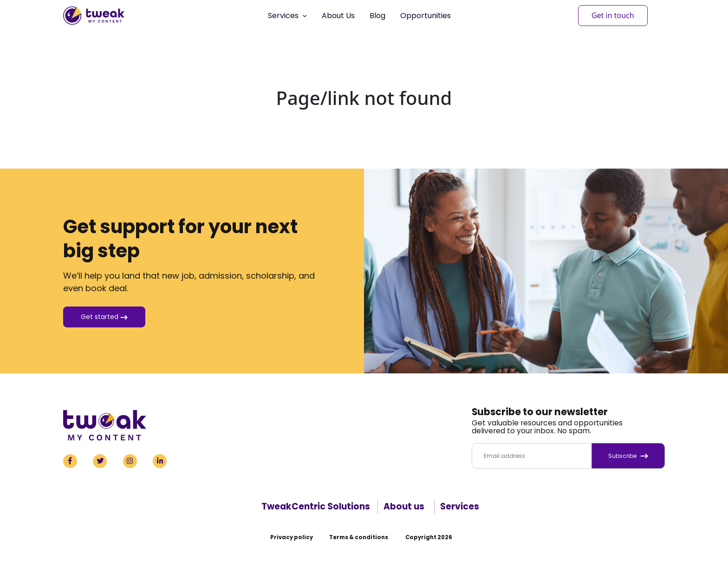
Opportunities (426, 16)
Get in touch (613, 15)
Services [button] (287, 16)
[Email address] (532, 456)
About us (404, 506)
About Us (338, 16)
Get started (104, 317)
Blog (377, 16)
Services (460, 506)
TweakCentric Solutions (316, 506)
